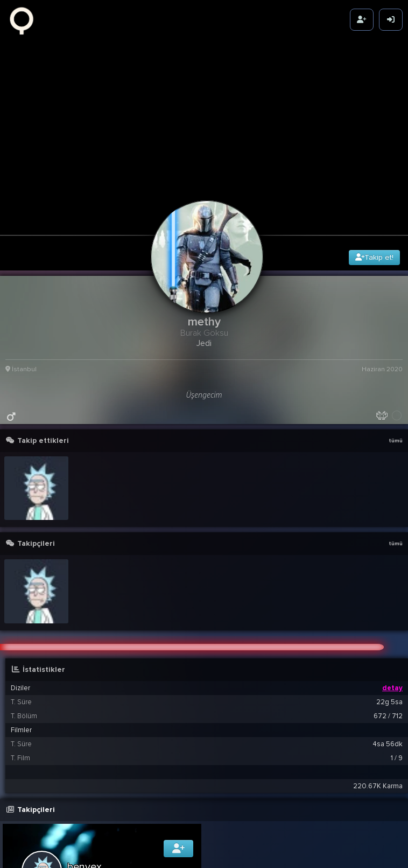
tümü (396, 412)
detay (392, 660)
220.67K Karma (378, 758)
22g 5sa (389, 674)
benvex (85, 839)
